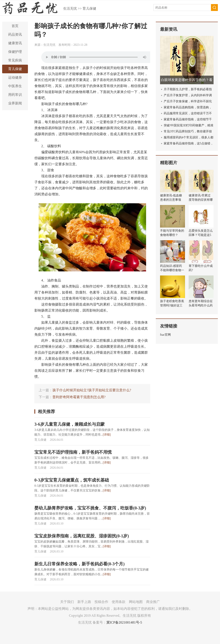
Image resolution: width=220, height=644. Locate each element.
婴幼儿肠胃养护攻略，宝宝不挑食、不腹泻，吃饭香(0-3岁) (90, 508)
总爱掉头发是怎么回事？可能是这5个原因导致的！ (201, 235)
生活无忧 (70, 8)
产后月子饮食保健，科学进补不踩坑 (188, 101)
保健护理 (15, 52)
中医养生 (15, 86)
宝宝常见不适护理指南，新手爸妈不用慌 (73, 452)
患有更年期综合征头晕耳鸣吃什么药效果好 (201, 305)
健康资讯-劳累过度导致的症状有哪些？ (201, 200)
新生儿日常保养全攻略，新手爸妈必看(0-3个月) (79, 564)
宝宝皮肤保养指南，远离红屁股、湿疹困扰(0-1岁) (82, 536)
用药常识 (15, 95)
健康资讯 (15, 43)
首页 (15, 26)
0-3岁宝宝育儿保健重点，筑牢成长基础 (72, 480)
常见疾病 (15, 60)
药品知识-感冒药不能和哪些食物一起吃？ (172, 270)
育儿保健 (89, 8)
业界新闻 (15, 103)
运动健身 (15, 77)
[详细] (107, 435)
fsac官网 (166, 335)
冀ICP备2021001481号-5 (124, 622)
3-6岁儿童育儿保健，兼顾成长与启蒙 (70, 424)
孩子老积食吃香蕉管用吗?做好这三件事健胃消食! (172, 305)
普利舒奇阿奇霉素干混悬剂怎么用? (79, 397)
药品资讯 (15, 34)
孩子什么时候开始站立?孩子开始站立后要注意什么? (92, 390)
